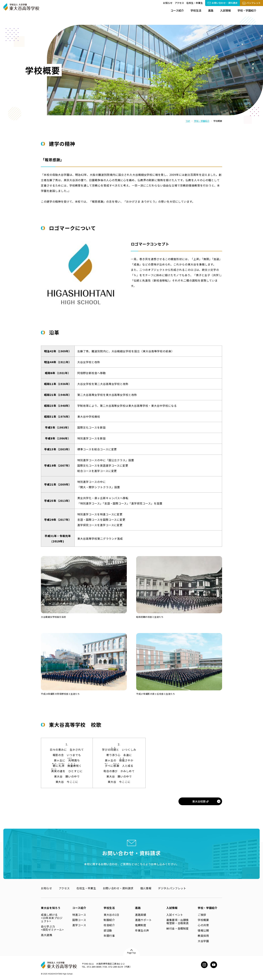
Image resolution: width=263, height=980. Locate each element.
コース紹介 (177, 10)
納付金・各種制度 (178, 928)
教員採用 (203, 936)
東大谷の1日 (111, 915)
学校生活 (196, 10)
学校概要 (203, 920)
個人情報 (146, 888)
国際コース (79, 920)
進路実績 (141, 915)
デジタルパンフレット (172, 888)
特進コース (79, 915)
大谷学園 (203, 941)
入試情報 (225, 10)
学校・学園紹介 (247, 10)
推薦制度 (141, 925)
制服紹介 (109, 920)
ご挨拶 (202, 915)
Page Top (131, 953)
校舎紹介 (109, 925)
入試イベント (175, 915)
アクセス (179, 3)
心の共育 (203, 925)
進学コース (79, 925)
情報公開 (203, 930)
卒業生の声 (142, 930)
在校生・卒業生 (195, 3)
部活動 (108, 930)
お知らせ (168, 3)
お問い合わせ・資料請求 (118, 888)
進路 (211, 10)
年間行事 (109, 936)
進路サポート (143, 920)
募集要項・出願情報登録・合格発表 (178, 921)
